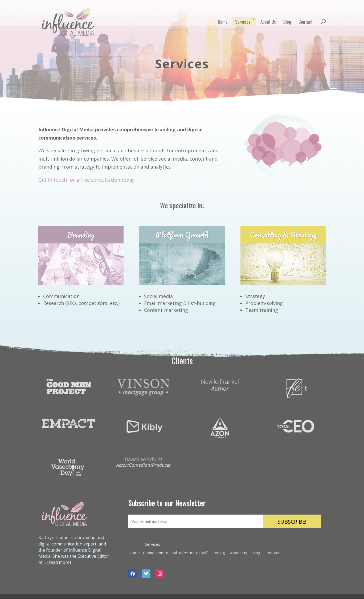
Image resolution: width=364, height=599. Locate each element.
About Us (268, 22)
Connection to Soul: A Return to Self (175, 553)
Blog (287, 22)
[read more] (59, 562)
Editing (219, 553)
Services (243, 22)
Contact (306, 22)
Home (223, 22)
